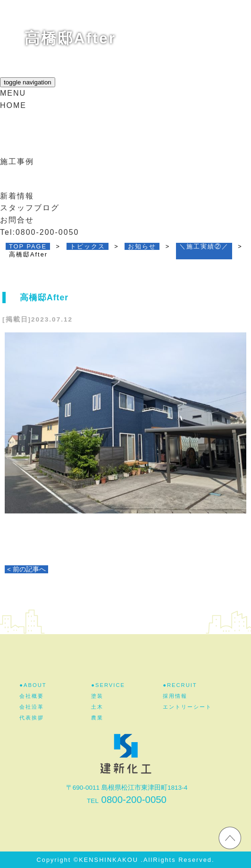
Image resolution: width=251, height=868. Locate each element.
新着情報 (17, 196)
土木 (97, 707)
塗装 (97, 696)
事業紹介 (24, 144)
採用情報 (24, 178)
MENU (13, 93)
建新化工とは (33, 122)
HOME (13, 105)
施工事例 (17, 161)
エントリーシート (187, 707)
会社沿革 (32, 707)
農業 (97, 718)
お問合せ (17, 220)
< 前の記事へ (26, 569)
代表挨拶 (32, 718)
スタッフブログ (30, 208)
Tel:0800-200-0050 (39, 232)
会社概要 (32, 696)
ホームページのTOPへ (230, 837)
